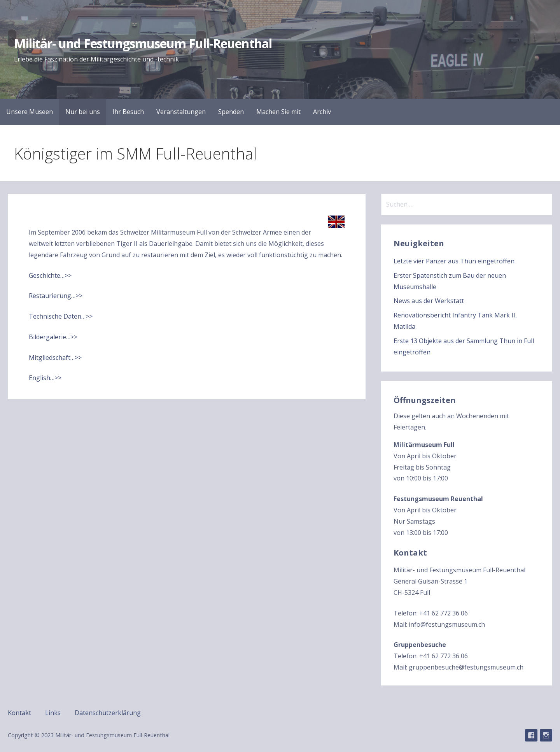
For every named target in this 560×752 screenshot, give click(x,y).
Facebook (531, 735)
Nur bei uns (83, 112)
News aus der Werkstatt (429, 301)
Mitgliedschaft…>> (55, 358)
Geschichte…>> (50, 275)
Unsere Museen (30, 112)
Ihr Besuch (128, 112)
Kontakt (19, 713)
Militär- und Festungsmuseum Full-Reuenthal (143, 43)
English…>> (45, 378)
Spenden (231, 112)
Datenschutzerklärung (108, 713)
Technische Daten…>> (61, 316)
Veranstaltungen (181, 112)
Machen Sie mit (278, 112)
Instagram (546, 735)
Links (53, 713)
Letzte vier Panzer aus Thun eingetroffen (454, 261)
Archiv (322, 112)
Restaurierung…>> (56, 296)
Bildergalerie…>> (53, 337)
